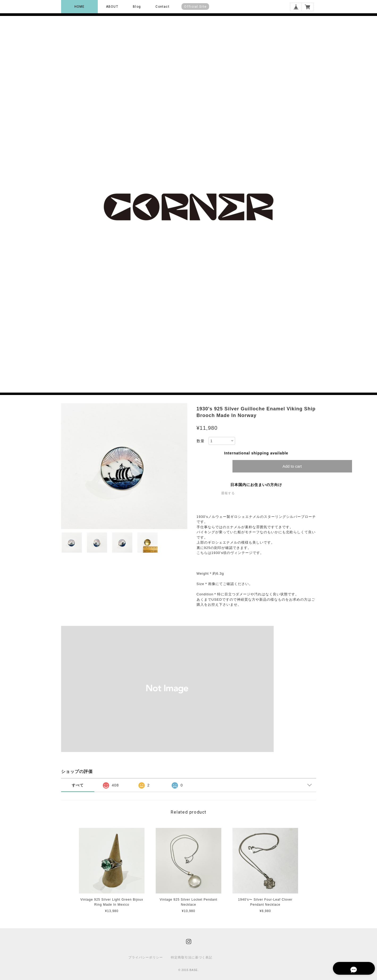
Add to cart (292, 466)
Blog (137, 7)
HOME (80, 7)
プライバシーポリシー (146, 957)
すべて (78, 785)
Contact (162, 7)
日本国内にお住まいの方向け (256, 485)
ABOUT (112, 7)
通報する (228, 493)
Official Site (195, 7)
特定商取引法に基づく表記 (192, 957)
